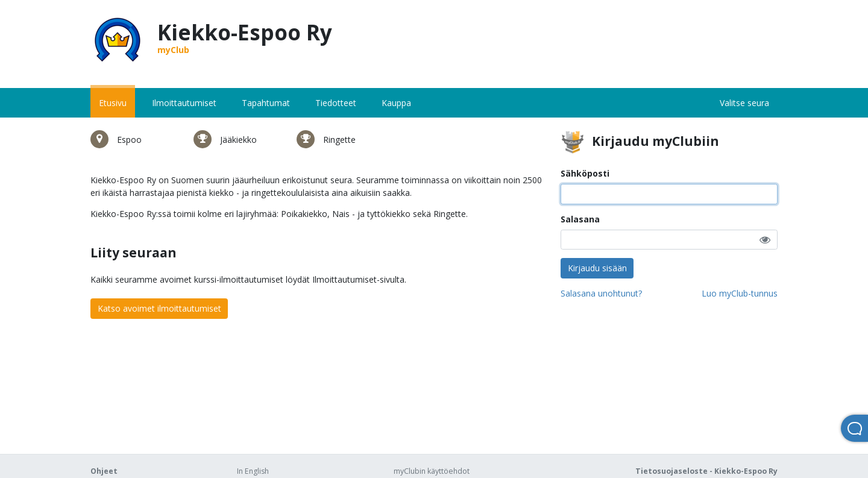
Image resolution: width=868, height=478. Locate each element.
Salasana (580, 219)
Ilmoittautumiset (184, 103)
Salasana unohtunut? (601, 293)
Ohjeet (104, 471)
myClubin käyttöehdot (432, 471)
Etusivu (113, 103)
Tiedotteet (336, 103)
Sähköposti (585, 173)
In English (253, 471)
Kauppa (396, 103)
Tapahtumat (266, 103)
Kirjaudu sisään (597, 268)
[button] (765, 240)
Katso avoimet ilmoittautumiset (159, 308)
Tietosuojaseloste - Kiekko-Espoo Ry (706, 471)
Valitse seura (744, 103)
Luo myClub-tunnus (740, 293)
